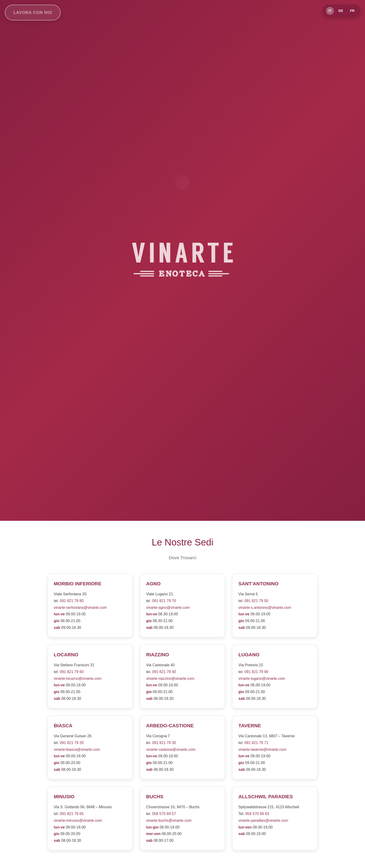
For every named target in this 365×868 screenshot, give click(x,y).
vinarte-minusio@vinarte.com (78, 822)
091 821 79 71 (256, 744)
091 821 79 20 (72, 744)
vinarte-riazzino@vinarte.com (170, 680)
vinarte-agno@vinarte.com (168, 608)
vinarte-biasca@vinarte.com (77, 751)
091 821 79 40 (164, 673)
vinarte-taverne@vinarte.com (262, 751)
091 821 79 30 (164, 744)
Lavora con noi (30, 13)
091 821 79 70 (164, 602)
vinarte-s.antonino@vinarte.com (265, 608)
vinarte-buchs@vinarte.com (169, 822)
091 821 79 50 (256, 602)
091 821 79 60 (72, 673)
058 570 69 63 (257, 815)
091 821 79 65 (72, 815)
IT (330, 11)
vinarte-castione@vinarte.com (171, 751)
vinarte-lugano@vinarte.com (262, 680)
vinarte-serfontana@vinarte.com (80, 608)
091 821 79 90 (256, 673)
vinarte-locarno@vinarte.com (78, 680)
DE (341, 11)
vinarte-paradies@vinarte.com (263, 822)
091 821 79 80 (72, 602)
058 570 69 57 (164, 815)
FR (352, 11)
